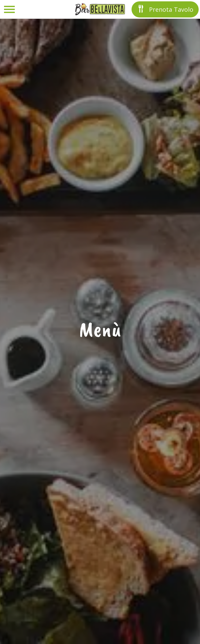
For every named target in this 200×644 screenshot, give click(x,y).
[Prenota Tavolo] (165, 9)
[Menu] (9, 9)
